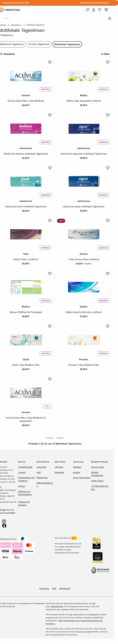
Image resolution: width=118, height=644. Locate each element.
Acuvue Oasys (98, 467)
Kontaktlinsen (16, 25)
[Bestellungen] (87, 10)
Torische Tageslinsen (39, 44)
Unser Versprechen (82, 478)
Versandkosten (57, 606)
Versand (22, 472)
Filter (105, 54)
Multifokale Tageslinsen (67, 44)
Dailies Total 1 (98, 481)
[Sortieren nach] (9, 54)
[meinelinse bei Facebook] (4, 526)
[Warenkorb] (107, 10)
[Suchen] (110, 19)
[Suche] (54, 19)
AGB (39, 472)
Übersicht (59, 467)
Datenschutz (42, 478)
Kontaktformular (25, 467)
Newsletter (60, 472)
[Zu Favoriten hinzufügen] (50, 62)
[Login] (94, 10)
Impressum (41, 467)
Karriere (77, 472)
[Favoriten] (100, 10)
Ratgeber (77, 467)
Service (22, 486)
